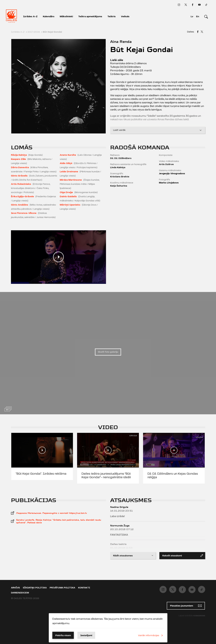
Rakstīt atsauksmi (183, 555)
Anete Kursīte (68, 155)
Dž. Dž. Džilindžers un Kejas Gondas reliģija (173, 476)
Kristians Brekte (120, 177)
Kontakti (84, 588)
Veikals (125, 17)
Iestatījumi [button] (86, 636)
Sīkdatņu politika (35, 588)
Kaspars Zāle (18, 159)
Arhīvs (15, 588)
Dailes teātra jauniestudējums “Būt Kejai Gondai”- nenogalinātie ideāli (106, 476)
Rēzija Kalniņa (19, 155)
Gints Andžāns (20, 205)
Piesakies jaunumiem (186, 606)
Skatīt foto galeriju (108, 352)
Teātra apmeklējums (90, 17)
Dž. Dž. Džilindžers (121, 158)
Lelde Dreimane (69, 172)
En (198, 17)
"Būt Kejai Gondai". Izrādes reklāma (41, 474)
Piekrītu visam (63, 636)
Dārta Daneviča (20, 167)
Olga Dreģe (66, 192)
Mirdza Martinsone (71, 180)
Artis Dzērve (166, 164)
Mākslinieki (66, 17)
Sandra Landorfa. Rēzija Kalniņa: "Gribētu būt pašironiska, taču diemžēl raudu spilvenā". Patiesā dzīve (59, 521)
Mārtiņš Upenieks (70, 205)
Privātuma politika (62, 588)
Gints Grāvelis (19, 176)
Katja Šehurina (119, 186)
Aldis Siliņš (66, 163)
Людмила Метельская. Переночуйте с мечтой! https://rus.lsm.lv (52, 513)
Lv (192, 17)
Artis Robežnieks (21, 184)
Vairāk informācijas (151, 635)
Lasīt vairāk (158, 129)
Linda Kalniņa (118, 167)
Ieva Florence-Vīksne (24, 213)
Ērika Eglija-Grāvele (22, 197)
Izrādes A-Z (30, 17)
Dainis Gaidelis (68, 197)
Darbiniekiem (20, 593)
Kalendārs (49, 17)
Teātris (112, 17)
